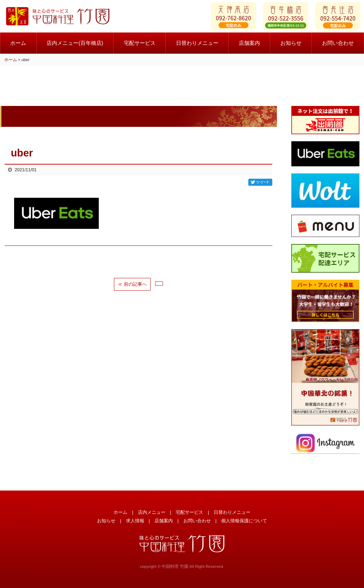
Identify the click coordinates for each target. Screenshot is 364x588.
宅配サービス (140, 46)
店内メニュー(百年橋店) (75, 46)
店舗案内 (249, 46)
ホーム (18, 46)
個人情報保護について (244, 521)
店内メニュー (152, 512)
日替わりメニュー (197, 46)
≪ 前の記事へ (132, 284)
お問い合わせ (197, 521)
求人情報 (135, 521)
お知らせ (291, 46)
